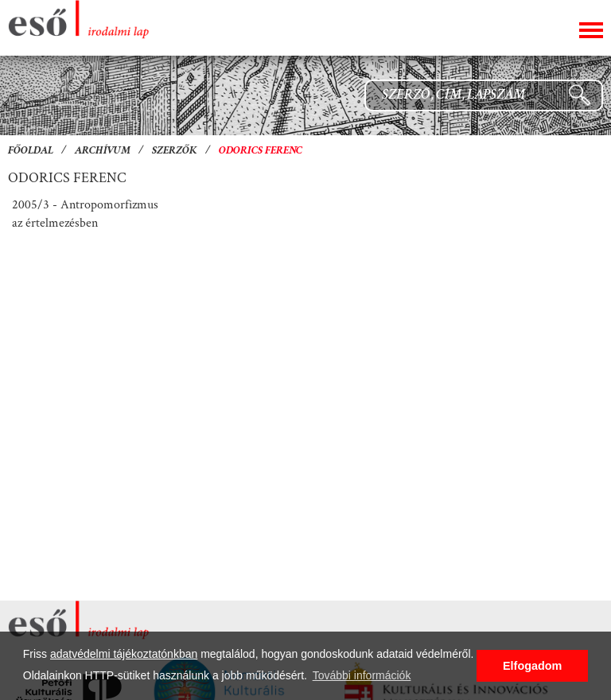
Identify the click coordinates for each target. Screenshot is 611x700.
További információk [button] (362, 675)
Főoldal (31, 151)
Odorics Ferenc (261, 151)
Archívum (103, 151)
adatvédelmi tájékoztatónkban (124, 654)
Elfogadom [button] (532, 666)
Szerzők (175, 151)
